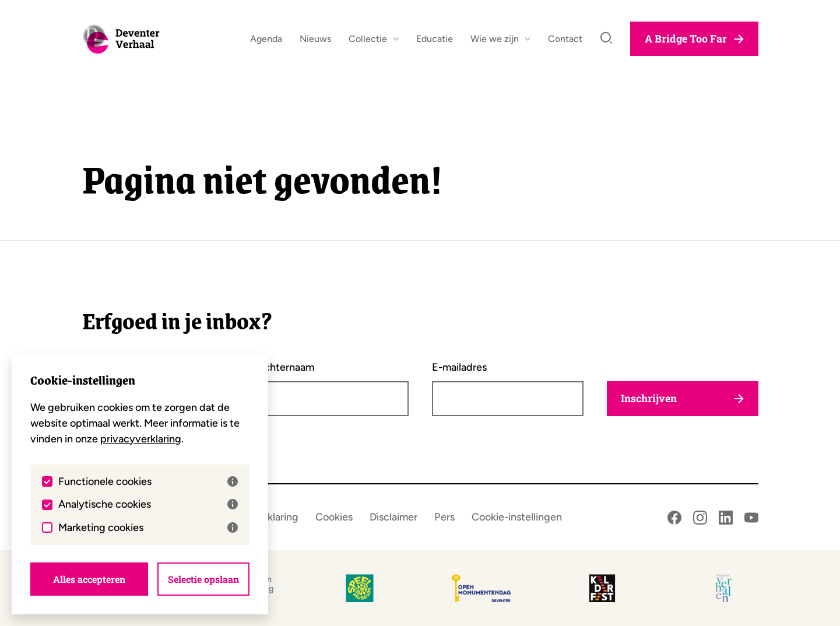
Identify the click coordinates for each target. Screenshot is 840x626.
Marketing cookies (148, 527)
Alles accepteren (89, 578)
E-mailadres (459, 367)
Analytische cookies (148, 504)
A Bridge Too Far (694, 44)
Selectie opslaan (203, 578)
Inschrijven (683, 399)
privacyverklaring (141, 438)
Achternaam (286, 367)
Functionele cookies (148, 481)
